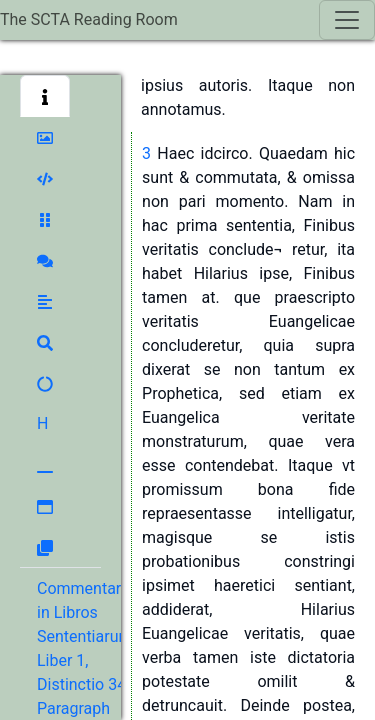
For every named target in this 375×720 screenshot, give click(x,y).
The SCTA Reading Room (89, 19)
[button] (45, 96)
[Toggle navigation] (347, 20)
